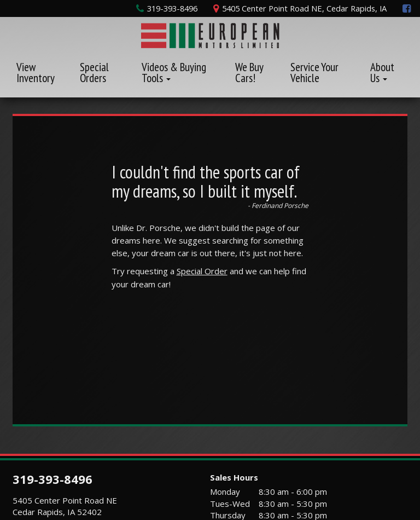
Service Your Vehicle (314, 73)
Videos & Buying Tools (174, 73)
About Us (382, 73)
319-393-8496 (52, 479)
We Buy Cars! (249, 73)
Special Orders (94, 73)
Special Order (202, 271)
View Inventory (36, 73)
